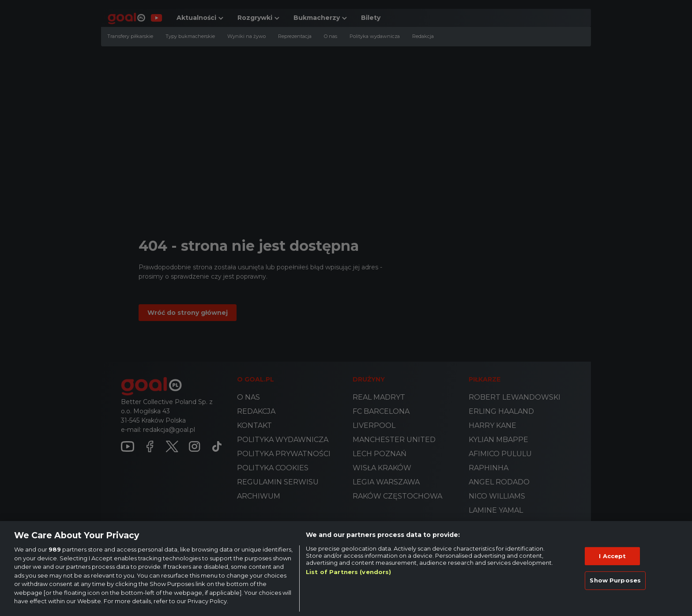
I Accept (612, 556)
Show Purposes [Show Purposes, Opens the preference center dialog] (615, 580)
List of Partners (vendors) (348, 572)
